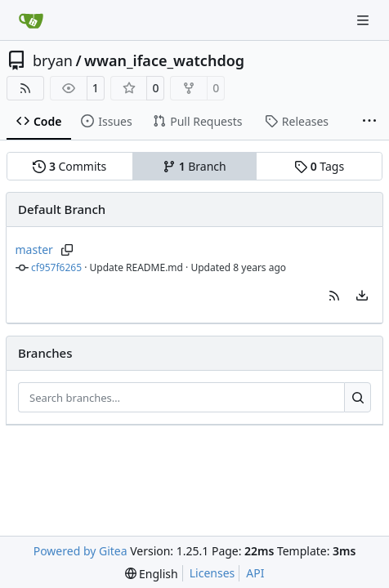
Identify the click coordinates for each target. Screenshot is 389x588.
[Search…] (358, 398)
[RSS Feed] (25, 88)
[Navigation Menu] (364, 20)
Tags (319, 166)
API (255, 573)
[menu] (362, 296)
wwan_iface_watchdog (164, 60)
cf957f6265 (56, 267)
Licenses (212, 573)
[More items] (369, 122)
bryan (53, 60)
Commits (69, 166)
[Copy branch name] (67, 250)
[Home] (31, 20)
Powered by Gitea (80, 551)
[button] (334, 296)
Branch (194, 166)
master (34, 249)
